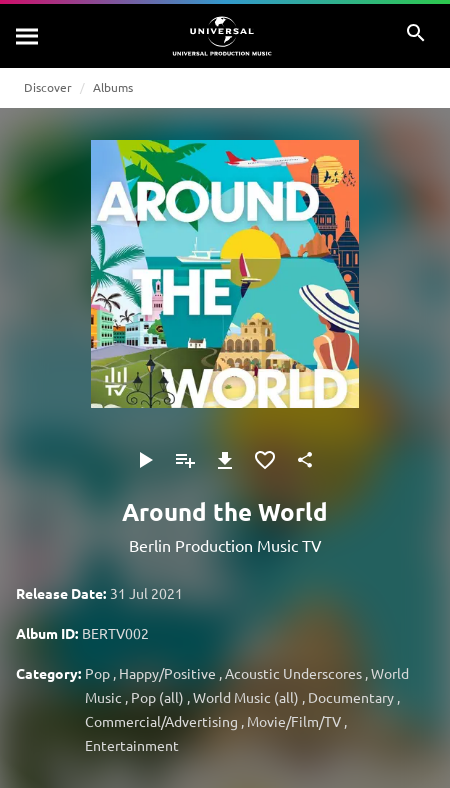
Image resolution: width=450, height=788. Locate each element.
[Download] (225, 460)
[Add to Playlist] (185, 460)
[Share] (305, 460)
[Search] (28, 36)
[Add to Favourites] (265, 460)
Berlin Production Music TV (225, 545)
